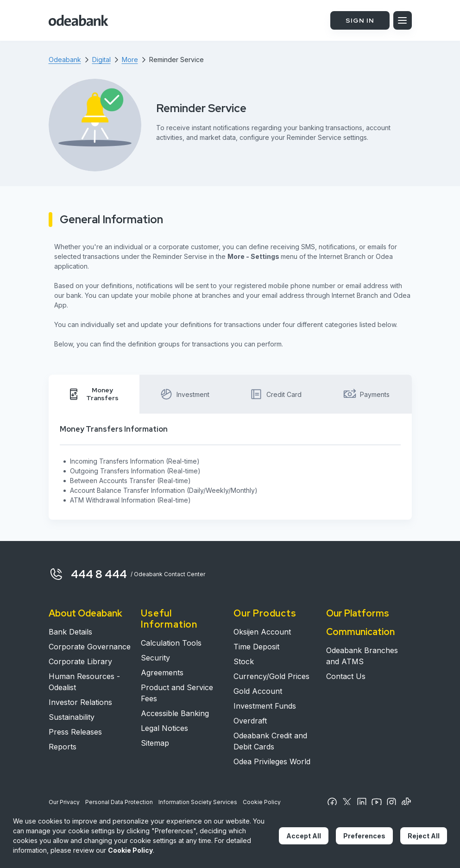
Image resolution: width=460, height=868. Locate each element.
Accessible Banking (175, 713)
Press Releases (75, 732)
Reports (63, 747)
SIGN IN (360, 20)
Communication (360, 632)
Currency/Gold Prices (271, 676)
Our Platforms (358, 613)
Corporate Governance (90, 647)
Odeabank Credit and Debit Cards (270, 741)
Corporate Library (80, 661)
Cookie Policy (262, 802)
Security (155, 658)
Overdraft (250, 721)
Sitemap (155, 743)
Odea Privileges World (272, 761)
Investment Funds (265, 706)
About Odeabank (85, 613)
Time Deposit (256, 647)
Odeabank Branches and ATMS (362, 656)
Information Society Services (198, 802)
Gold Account (258, 691)
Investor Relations (80, 702)
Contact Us (346, 676)
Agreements (162, 673)
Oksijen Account (262, 632)
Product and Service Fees (177, 693)
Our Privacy (64, 802)
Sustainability (72, 717)
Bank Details (70, 632)
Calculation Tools (171, 643)
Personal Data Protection (119, 802)
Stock (244, 661)
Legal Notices (164, 728)
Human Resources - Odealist (84, 682)
